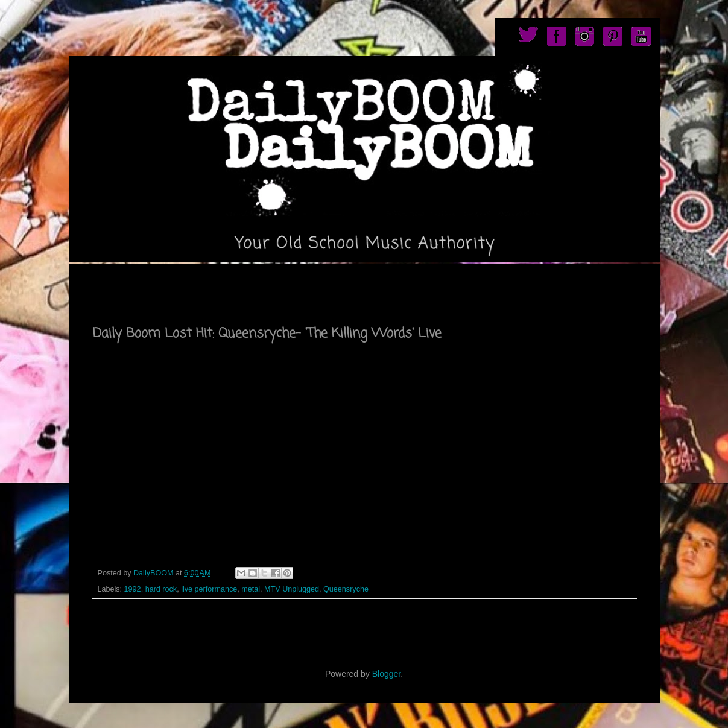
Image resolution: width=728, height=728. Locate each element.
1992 (133, 589)
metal (251, 589)
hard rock (161, 589)
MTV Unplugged (292, 589)
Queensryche (346, 589)
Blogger (386, 674)
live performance (209, 589)
